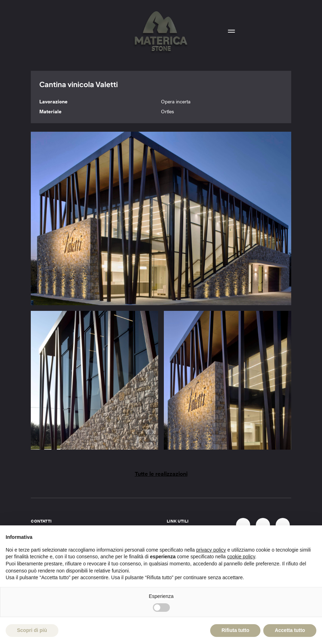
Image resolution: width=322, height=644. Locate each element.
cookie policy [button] (241, 557)
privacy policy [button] (211, 550)
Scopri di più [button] (32, 630)
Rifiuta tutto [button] (235, 630)
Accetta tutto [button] (290, 630)
